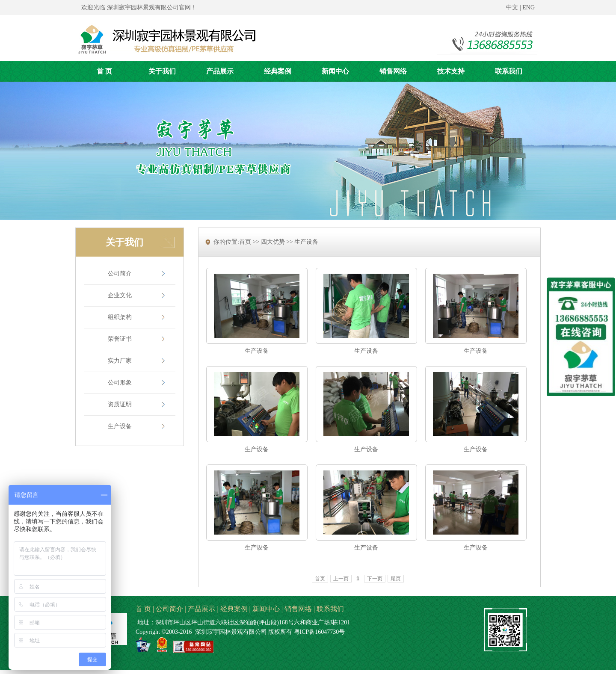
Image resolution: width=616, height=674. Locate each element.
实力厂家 (120, 361)
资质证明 (120, 404)
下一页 (375, 579)
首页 (320, 579)
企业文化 (120, 295)
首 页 (143, 609)
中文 (512, 7)
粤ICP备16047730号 (320, 632)
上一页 (341, 579)
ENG (529, 7)
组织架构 (120, 317)
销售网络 (298, 609)
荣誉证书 (120, 339)
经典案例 (234, 609)
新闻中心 (266, 609)
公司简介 (120, 273)
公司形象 (120, 383)
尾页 (396, 579)
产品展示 (201, 609)
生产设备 (120, 426)
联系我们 (330, 609)
